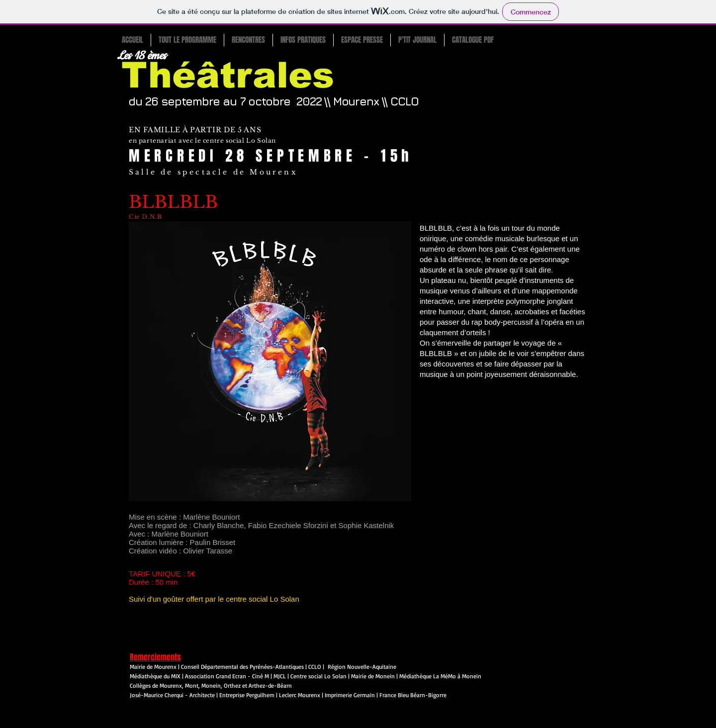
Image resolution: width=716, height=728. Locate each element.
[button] (187, 40)
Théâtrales (228, 75)
